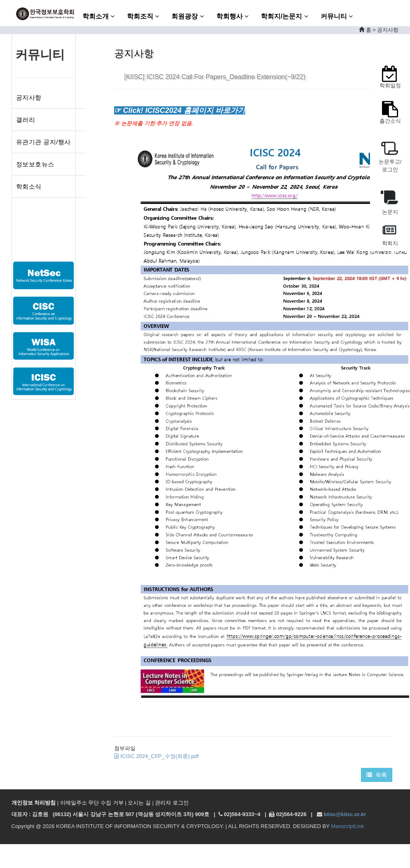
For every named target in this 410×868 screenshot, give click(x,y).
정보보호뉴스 (35, 164)
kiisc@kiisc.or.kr (345, 814)
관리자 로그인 (172, 803)
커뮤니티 (337, 16)
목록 (377, 775)
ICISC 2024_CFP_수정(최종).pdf (156, 756)
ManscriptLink (347, 826)
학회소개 (98, 16)
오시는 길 (139, 803)
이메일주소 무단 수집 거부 (92, 803)
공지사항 (29, 97)
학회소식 (29, 186)
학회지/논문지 (285, 16)
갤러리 (26, 120)
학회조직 (143, 16)
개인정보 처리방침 (34, 803)
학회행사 (232, 16)
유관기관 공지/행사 (43, 142)
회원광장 (187, 16)
